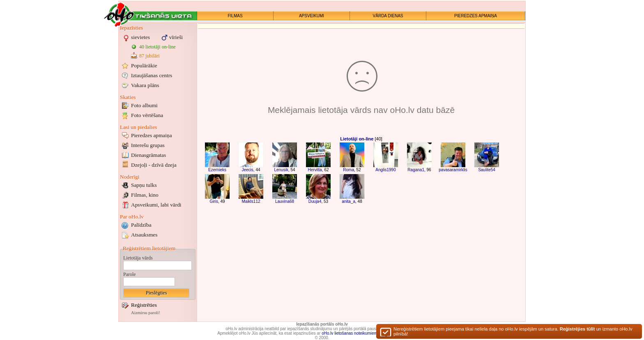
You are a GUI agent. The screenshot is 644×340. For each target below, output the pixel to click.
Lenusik (281, 170)
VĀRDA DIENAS (388, 16)
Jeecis (247, 170)
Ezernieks (217, 170)
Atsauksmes (144, 235)
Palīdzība (141, 225)
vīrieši (176, 37)
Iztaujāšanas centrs (152, 75)
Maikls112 (251, 201)
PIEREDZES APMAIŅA (476, 16)
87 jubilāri (149, 56)
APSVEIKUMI (312, 16)
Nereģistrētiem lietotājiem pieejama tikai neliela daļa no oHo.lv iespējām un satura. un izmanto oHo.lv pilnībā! (513, 333)
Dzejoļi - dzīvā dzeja (154, 165)
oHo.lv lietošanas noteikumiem (350, 333)
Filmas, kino (145, 195)
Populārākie (144, 65)
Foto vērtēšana (147, 115)
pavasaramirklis (453, 170)
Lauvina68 (285, 201)
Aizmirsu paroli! (146, 313)
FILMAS (235, 16)
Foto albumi (144, 105)
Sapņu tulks (144, 185)
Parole (130, 274)
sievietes (140, 37)
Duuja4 (315, 201)
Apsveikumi (156, 205)
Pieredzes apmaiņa (152, 135)
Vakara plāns (145, 85)
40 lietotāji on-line (158, 47)
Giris (214, 201)
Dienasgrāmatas (148, 155)
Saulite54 (487, 170)
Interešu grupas (148, 145)
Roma (348, 170)
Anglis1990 (385, 170)
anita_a (348, 201)
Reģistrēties (144, 305)
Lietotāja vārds (138, 258)
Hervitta (315, 170)
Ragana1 (416, 170)
